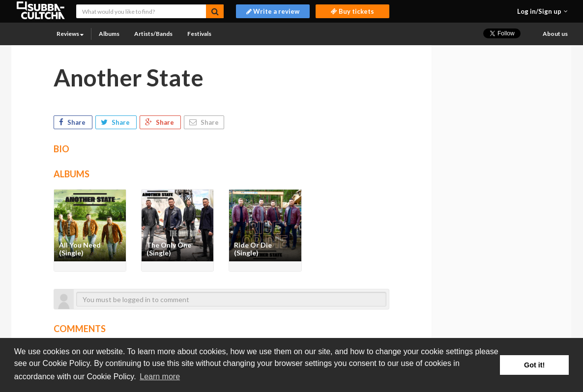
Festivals (199, 34)
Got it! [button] (534, 365)
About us (555, 34)
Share (73, 122)
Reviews (70, 34)
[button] (542, 11)
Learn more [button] (160, 377)
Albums (109, 34)
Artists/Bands (153, 34)
